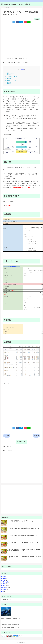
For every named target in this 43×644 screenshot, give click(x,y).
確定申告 (4, 589)
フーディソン (27, 219)
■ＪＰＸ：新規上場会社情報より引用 (12, 266)
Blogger (4, 576)
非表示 (23, 69)
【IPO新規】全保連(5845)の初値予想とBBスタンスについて (23, 535)
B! (21, 22)
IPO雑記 (3, 578)
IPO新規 (37, 19)
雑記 (3, 591)
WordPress (4, 588)
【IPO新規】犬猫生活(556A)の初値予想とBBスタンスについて (23, 528)
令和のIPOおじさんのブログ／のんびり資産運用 (15, 4)
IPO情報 (3, 584)
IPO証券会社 (5, 582)
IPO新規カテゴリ (21, 442)
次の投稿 (7, 435)
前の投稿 (36, 435)
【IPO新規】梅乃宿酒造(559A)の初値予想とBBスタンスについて (24, 521)
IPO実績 (3, 580)
